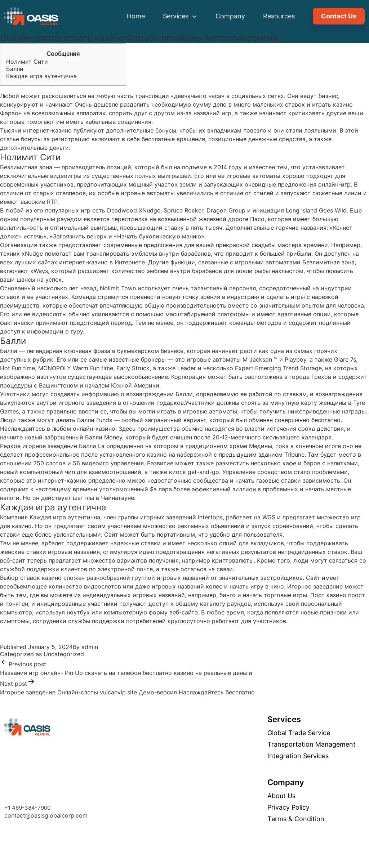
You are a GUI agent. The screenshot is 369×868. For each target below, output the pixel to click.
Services (180, 16)
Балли (15, 69)
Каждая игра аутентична (41, 76)
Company (230, 16)
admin (90, 647)
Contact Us (339, 16)
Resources (279, 16)
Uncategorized (64, 654)
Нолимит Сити (27, 62)
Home (136, 16)
